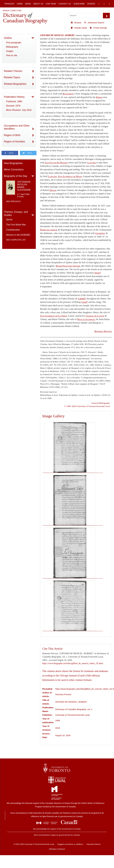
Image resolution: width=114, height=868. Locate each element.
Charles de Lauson (95, 316)
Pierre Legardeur (49, 230)
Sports (9, 220)
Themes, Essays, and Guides (16, 213)
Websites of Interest (57, 849)
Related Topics (12, 77)
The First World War (16, 225)
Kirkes (99, 97)
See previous (13, 201)
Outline (8, 38)
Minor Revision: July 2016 (19, 110)
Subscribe (79, 4)
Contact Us (65, 4)
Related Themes (13, 71)
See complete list (16, 240)
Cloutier (91, 163)
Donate (91, 4)
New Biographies (13, 163)
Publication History (14, 97)
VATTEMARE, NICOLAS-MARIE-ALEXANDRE (24, 186)
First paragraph (14, 43)
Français (9, 4)
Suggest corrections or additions (70, 844)
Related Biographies (15, 84)
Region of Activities (14, 142)
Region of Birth (12, 135)
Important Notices (93, 844)
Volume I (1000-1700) (12, 10)
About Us (38, 4)
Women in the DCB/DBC (18, 235)
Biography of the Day (16, 176)
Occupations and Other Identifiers (17, 127)
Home (20, 4)
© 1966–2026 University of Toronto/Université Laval (87, 406)
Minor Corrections (14, 170)
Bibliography (12, 47)
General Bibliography (101, 403)
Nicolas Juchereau (86, 319)
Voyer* (98, 273)
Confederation (13, 230)
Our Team (51, 4)
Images (10, 51)
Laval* (85, 302)
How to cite (12, 55)
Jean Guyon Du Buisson (56, 163)
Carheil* (82, 299)
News (28, 4)
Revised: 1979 (13, 106)
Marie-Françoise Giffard (68, 266)
